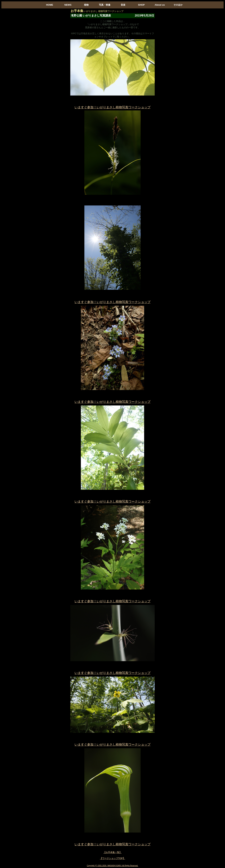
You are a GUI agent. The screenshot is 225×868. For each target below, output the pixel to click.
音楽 (123, 5)
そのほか (178, 5)
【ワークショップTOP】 (112, 858)
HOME (50, 5)
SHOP (141, 5)
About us (160, 5)
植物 (86, 5)
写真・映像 (105, 5)
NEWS (68, 5)
